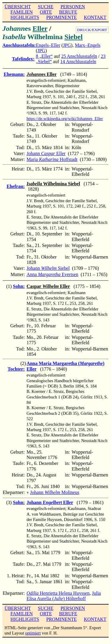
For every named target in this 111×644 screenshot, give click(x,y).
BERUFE (68, 12)
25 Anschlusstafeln (79, 56)
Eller (40, 28)
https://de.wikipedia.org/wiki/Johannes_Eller (65, 119)
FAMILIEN (21, 12)
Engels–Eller (48, 45)
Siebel (74, 37)
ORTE (46, 12)
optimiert (33, 632)
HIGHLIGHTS (25, 17)
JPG (67, 45)
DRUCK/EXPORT (92, 30)
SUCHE (46, 7)
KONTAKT (95, 17)
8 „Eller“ (44, 56)
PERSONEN (73, 7)
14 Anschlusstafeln (78, 62)
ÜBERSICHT (18, 7)
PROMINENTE (61, 17)
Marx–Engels (88, 45)
